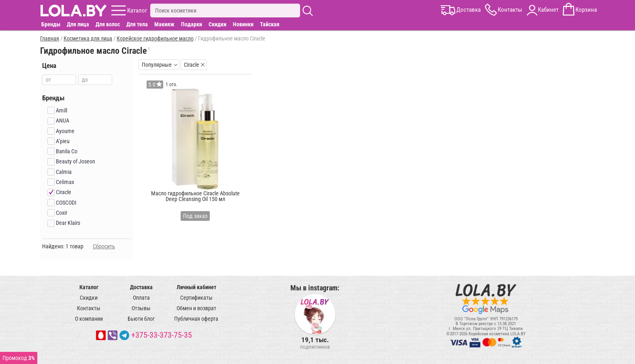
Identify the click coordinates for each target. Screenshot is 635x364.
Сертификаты (196, 298)
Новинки (243, 24)
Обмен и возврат (196, 308)
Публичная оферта (196, 319)
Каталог (89, 287)
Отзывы (141, 308)
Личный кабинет (196, 287)
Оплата (141, 298)
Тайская (270, 24)
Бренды (51, 24)
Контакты (89, 308)
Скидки (217, 24)
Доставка (141, 287)
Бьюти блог (141, 319)
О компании (89, 319)
